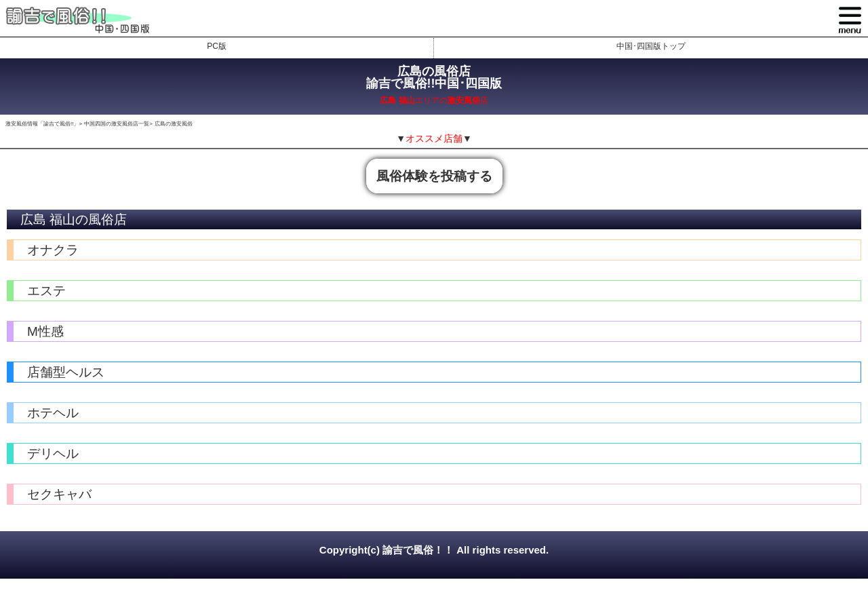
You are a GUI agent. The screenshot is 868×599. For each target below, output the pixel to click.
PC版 (217, 46)
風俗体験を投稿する (434, 176)
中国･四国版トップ (651, 46)
